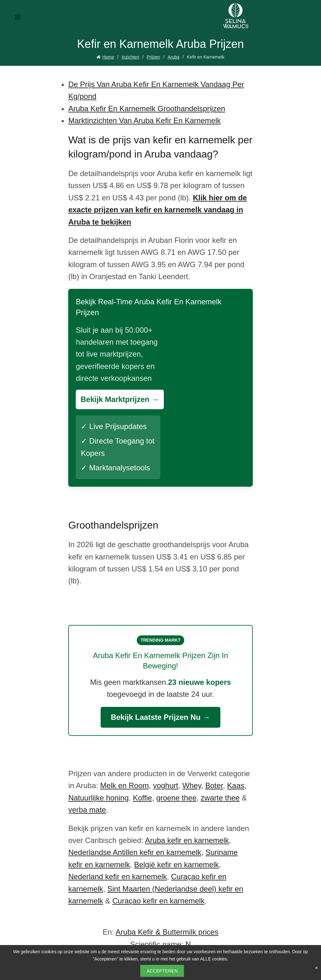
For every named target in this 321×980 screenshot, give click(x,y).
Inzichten (130, 57)
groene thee (176, 798)
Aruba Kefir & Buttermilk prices (167, 932)
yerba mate (87, 810)
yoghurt (166, 785)
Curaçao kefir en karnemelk (158, 901)
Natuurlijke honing (98, 798)
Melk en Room (125, 785)
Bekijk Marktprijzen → (120, 399)
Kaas (236, 785)
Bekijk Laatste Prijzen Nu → (160, 717)
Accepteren (162, 971)
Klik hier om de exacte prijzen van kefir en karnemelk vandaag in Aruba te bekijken (158, 210)
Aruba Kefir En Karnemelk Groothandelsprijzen (147, 109)
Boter (214, 785)
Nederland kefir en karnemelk (118, 877)
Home (108, 57)
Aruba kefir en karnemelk (187, 840)
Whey (192, 785)
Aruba (173, 57)
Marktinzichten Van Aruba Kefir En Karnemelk (144, 120)
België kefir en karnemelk (177, 865)
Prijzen (154, 57)
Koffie (143, 798)
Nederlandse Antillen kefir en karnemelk (135, 852)
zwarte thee (220, 798)
